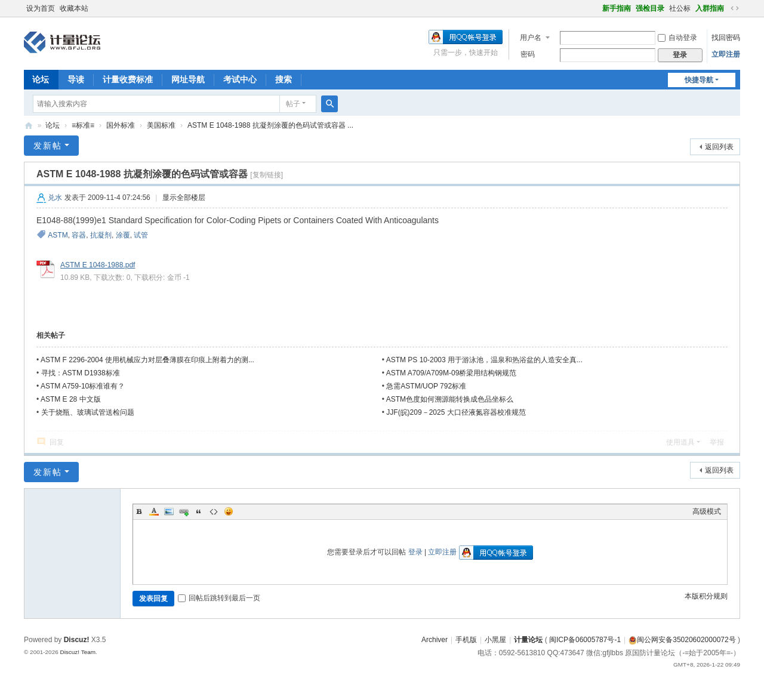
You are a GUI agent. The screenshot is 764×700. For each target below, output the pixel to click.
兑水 (55, 198)
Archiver (435, 640)
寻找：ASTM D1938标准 (81, 373)
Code (214, 511)
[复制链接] (267, 175)
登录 (415, 552)
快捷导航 (699, 80)
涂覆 (123, 235)
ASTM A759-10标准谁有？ (83, 386)
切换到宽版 (735, 8)
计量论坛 (29, 126)
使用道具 (680, 442)
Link (184, 511)
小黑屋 (495, 640)
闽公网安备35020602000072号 (682, 640)
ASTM (58, 235)
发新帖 (48, 146)
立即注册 (726, 54)
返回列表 (719, 147)
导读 (76, 79)
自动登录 (677, 38)
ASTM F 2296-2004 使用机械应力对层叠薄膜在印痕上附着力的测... (147, 360)
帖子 (293, 104)
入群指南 (710, 8)
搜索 (284, 79)
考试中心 (240, 79)
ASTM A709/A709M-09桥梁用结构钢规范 (452, 373)
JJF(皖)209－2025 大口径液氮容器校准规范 (456, 412)
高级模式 (707, 511)
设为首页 (41, 8)
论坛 (41, 79)
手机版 (466, 640)
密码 (528, 54)
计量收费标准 (128, 79)
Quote (199, 511)
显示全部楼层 (184, 198)
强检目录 (650, 8)
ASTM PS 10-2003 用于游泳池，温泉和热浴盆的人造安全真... (484, 360)
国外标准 (121, 125)
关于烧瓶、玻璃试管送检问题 (88, 412)
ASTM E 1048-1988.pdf (98, 265)
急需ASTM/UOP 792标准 (426, 386)
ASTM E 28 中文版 (71, 399)
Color (154, 511)
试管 (141, 235)
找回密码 (726, 38)
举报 (717, 442)
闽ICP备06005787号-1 (585, 640)
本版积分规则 (706, 596)
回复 (57, 442)
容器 (79, 235)
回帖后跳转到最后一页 (219, 598)
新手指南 (617, 8)
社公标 (680, 8)
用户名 (531, 38)
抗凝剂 (101, 235)
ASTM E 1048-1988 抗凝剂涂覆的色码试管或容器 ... (270, 125)
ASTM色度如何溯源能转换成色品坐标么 (450, 399)
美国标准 (161, 125)
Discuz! (77, 640)
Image (169, 511)
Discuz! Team (78, 652)
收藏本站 (74, 8)
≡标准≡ (83, 125)
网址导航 (188, 79)
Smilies (229, 511)
